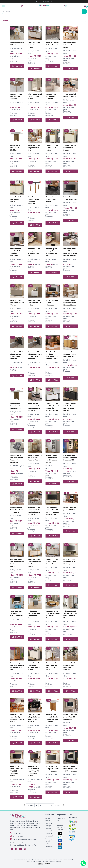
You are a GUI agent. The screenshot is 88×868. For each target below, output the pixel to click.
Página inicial (7, 18)
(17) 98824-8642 (17, 836)
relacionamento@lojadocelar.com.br (24, 839)
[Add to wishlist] (22, 28)
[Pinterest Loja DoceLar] (25, 849)
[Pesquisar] (85, 11)
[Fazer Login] (22, 6)
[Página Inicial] (44, 6)
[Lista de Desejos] (66, 6)
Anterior (30, 805)
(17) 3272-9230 (17, 833)
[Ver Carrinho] (85, 6)
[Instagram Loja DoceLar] (16, 849)
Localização (49, 846)
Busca (14, 18)
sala (18, 18)
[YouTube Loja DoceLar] (21, 849)
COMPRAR (17, 66)
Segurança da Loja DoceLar (49, 841)
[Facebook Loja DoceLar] (12, 849)
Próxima (58, 805)
